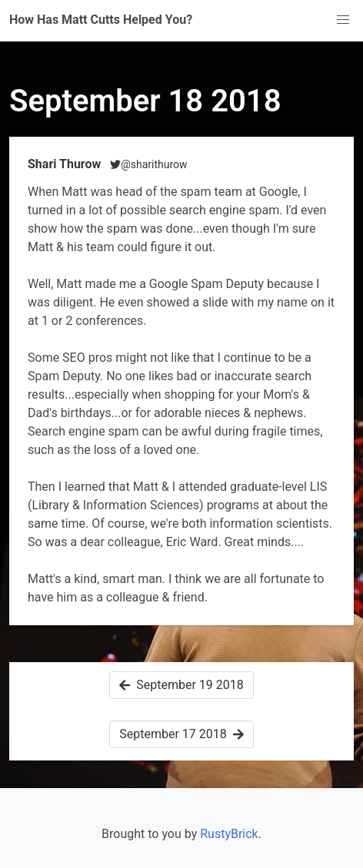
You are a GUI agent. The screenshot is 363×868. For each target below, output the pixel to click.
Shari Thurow (66, 164)
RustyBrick (229, 834)
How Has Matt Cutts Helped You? (101, 20)
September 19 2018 (181, 685)
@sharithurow (148, 164)
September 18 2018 (145, 101)
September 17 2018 (181, 734)
